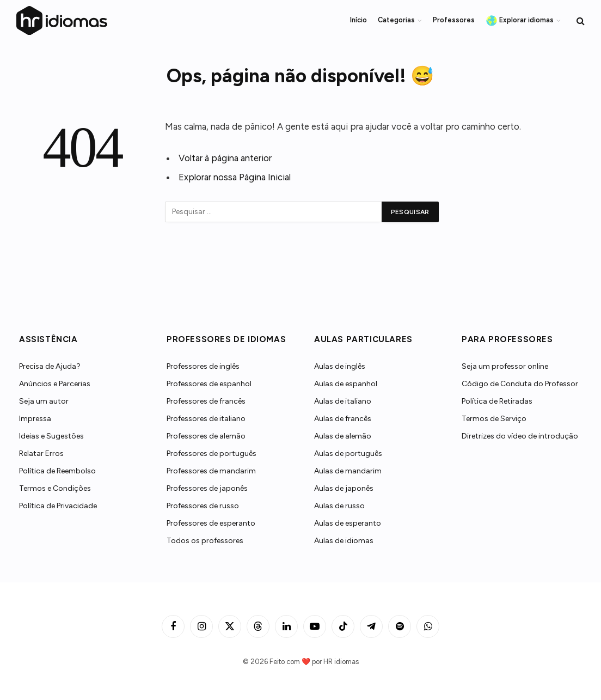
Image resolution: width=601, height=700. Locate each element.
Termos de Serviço (494, 419)
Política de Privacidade (58, 506)
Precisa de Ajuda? (50, 366)
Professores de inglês (203, 366)
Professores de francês (206, 401)
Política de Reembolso (57, 471)
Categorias (396, 20)
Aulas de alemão (343, 436)
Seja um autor (44, 401)
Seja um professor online (505, 366)
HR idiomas (341, 662)
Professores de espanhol (209, 384)
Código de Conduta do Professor (520, 384)
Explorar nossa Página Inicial (235, 177)
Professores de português (211, 454)
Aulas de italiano (343, 401)
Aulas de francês (343, 419)
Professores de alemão (206, 436)
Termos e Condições (55, 488)
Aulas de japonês (344, 488)
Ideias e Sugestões (51, 436)
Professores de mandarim (211, 471)
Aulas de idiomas (344, 541)
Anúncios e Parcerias (55, 384)
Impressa (35, 419)
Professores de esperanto (211, 523)
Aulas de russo (339, 506)
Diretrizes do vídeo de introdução (520, 436)
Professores (454, 20)
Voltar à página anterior (225, 158)
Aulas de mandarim (348, 471)
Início (358, 20)
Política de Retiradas (497, 401)
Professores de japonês (207, 488)
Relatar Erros (41, 454)
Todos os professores (205, 541)
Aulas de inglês (340, 366)
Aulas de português (348, 454)
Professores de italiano (206, 419)
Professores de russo (203, 506)
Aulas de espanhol (346, 384)
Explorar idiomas (520, 21)
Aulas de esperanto (348, 523)
